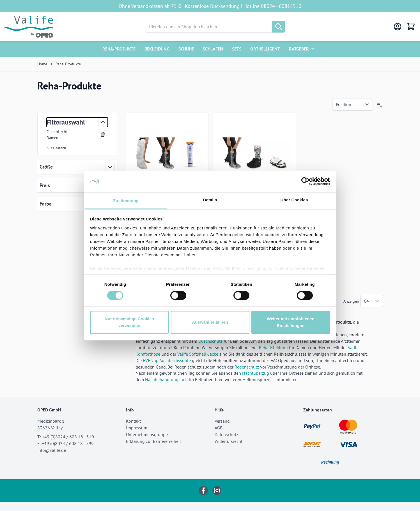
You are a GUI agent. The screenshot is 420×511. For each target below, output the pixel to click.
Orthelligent (265, 49)
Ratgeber (299, 49)
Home (42, 64)
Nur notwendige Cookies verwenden (129, 322)
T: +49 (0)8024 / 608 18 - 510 (66, 437)
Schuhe (186, 49)
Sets (237, 49)
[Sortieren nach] (353, 104)
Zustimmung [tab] (126, 201)
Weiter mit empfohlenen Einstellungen (291, 322)
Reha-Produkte (119, 49)
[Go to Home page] (29, 27)
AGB (219, 428)
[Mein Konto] (398, 27)
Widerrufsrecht (229, 441)
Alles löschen (56, 148)
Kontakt (133, 421)
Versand (222, 421)
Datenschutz (226, 434)
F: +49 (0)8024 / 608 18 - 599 (66, 443)
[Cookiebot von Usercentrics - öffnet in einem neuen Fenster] (305, 181)
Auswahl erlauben (210, 322)
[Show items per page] (372, 301)
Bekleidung (157, 49)
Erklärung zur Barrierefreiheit (153, 441)
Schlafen (213, 49)
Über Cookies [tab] (294, 200)
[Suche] (279, 27)
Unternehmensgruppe (147, 434)
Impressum (137, 428)
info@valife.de (52, 450)
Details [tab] (210, 200)
